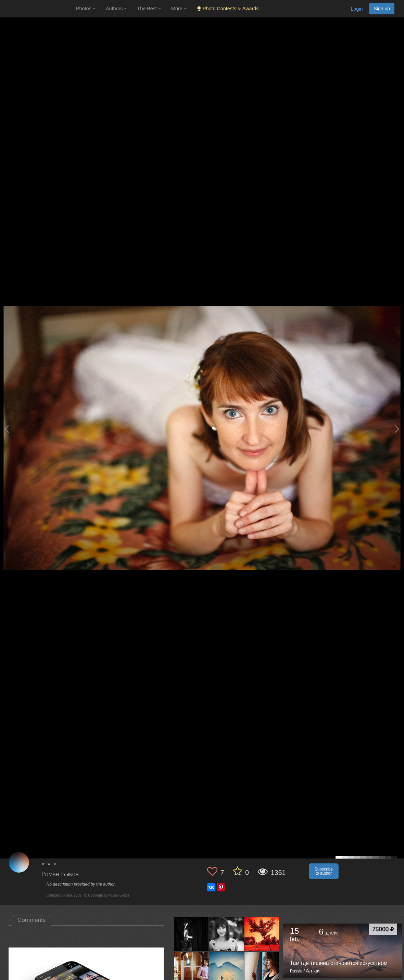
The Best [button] (149, 9)
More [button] (179, 9)
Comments (31, 920)
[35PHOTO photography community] (37, 9)
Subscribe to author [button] (324, 871)
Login (357, 9)
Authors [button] (116, 9)
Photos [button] (86, 9)
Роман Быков (60, 874)
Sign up (382, 9)
